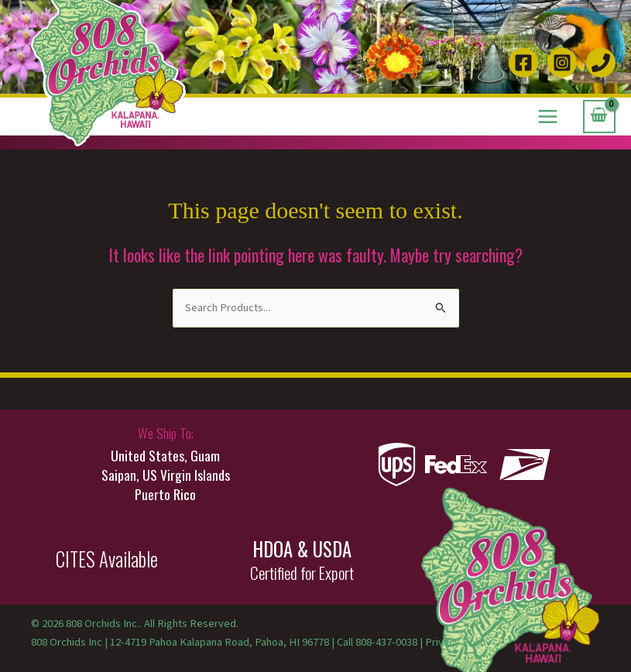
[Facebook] (523, 63)
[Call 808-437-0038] (601, 63)
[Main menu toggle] (548, 117)
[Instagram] (562, 63)
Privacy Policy (458, 642)
